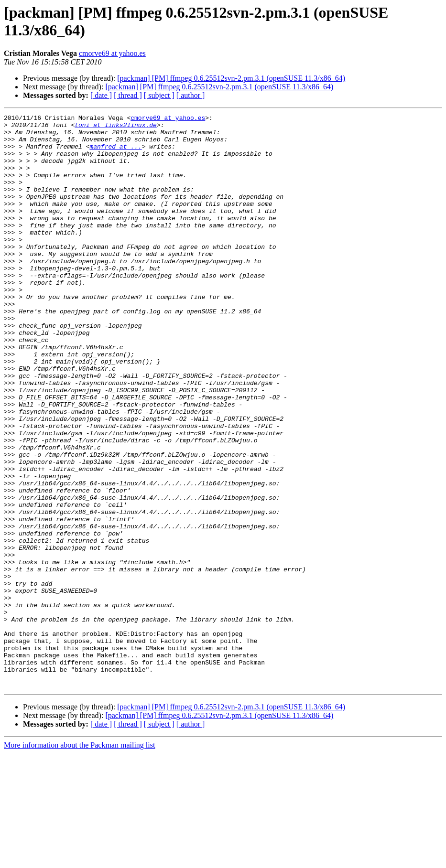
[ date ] (101, 95)
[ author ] (191, 95)
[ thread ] (128, 95)
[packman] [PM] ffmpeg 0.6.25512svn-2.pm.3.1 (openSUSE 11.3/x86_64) (231, 78)
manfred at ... (115, 153)
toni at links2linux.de (116, 128)
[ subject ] (159, 95)
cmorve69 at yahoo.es (112, 53)
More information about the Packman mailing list (79, 860)
